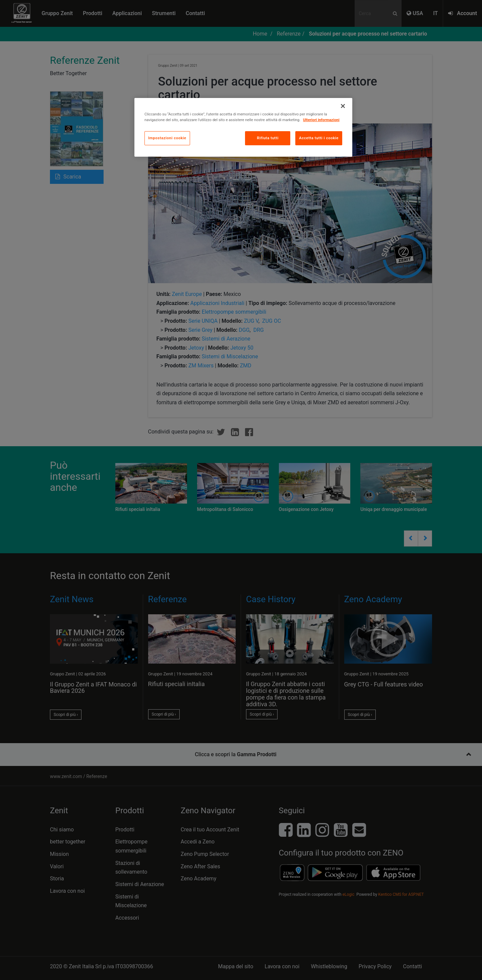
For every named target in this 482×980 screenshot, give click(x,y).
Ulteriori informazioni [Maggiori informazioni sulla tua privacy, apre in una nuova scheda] (321, 120)
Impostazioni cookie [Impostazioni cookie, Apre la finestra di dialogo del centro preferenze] (167, 138)
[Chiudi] (343, 106)
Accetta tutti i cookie (319, 138)
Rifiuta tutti (267, 138)
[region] (243, 127)
